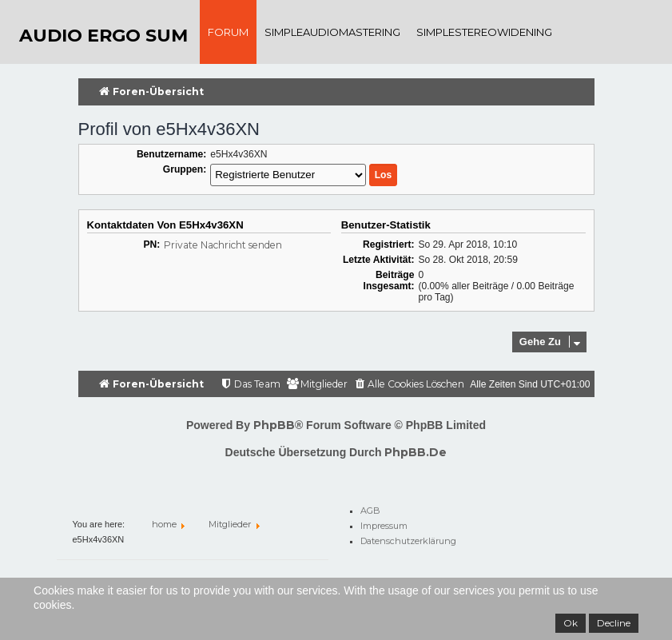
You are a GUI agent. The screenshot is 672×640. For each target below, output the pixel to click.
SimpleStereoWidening (484, 32)
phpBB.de (416, 452)
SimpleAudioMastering (332, 32)
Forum (228, 32)
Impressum (384, 523)
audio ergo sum (103, 36)
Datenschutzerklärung (408, 539)
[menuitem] (409, 385)
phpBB (274, 425)
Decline (614, 623)
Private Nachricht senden (223, 245)
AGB (370, 508)
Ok (571, 623)
